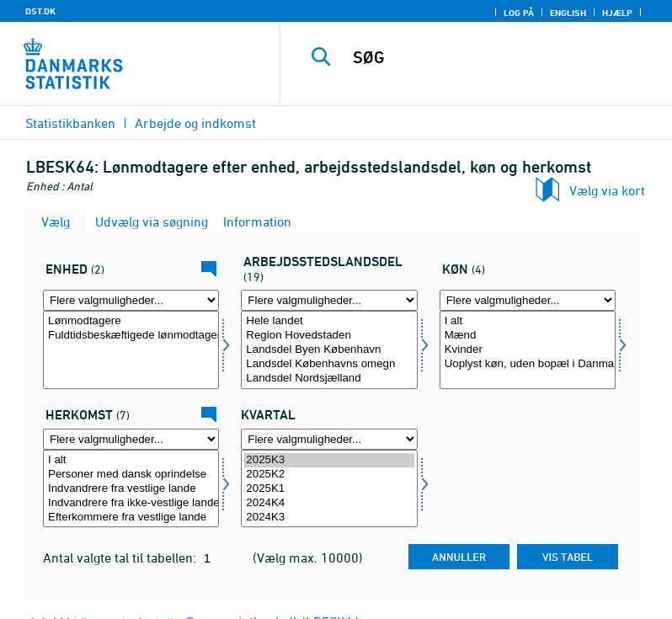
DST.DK (40, 11)
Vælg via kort (607, 190)
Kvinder (528, 350)
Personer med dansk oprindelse (131, 475)
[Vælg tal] (131, 350)
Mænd (528, 336)
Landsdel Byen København (329, 350)
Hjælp (617, 13)
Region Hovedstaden (329, 336)
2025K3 (329, 460)
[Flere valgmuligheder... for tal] (131, 300)
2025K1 (329, 489)
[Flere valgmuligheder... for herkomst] (131, 439)
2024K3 (329, 518)
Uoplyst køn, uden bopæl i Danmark (528, 364)
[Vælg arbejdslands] (329, 350)
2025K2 (329, 475)
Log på (519, 13)
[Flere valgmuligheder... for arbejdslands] (329, 300)
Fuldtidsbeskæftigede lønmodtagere (131, 336)
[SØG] (501, 57)
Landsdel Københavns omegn (329, 364)
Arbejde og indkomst (195, 123)
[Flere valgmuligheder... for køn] (528, 300)
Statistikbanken (70, 123)
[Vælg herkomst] (131, 489)
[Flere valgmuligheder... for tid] (329, 439)
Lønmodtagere (131, 321)
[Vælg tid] (329, 489)
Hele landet (329, 321)
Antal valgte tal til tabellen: (121, 558)
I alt (528, 321)
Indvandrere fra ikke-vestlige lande (131, 503)
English (568, 13)
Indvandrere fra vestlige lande (131, 489)
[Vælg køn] (528, 350)
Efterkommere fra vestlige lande (131, 518)
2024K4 (329, 503)
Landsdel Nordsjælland (329, 379)
